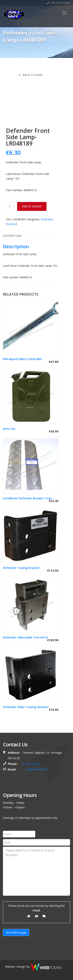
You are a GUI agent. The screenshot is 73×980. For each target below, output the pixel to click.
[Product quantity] (11, 206)
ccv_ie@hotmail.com (35, 769)
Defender (47, 219)
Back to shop (31, 75)
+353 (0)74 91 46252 (58, 3)
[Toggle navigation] (64, 13)
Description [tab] (12, 236)
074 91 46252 (31, 764)
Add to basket (32, 206)
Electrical (11, 224)
